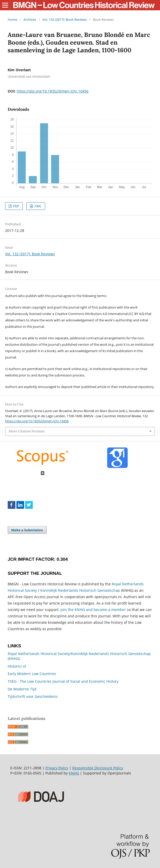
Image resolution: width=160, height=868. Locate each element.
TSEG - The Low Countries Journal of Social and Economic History (63, 681)
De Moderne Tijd (22, 689)
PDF (16, 206)
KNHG (74, 773)
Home (12, 19)
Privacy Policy (57, 768)
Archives (30, 19)
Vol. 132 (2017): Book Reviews (64, 19)
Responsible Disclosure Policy (98, 768)
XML (38, 206)
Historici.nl (17, 666)
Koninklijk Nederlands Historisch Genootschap (80, 590)
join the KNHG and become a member (93, 610)
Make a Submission (27, 530)
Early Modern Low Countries (32, 674)
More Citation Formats (27, 431)
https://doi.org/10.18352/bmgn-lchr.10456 (53, 91)
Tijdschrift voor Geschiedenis (33, 696)
